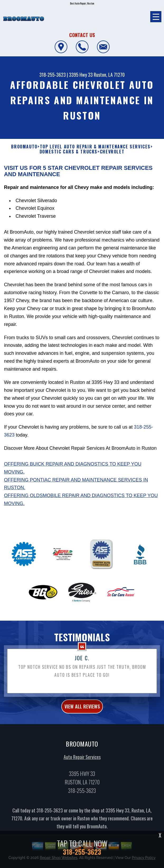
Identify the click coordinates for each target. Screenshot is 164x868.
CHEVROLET (112, 152)
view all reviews (82, 714)
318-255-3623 (53, 75)
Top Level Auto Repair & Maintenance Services (95, 147)
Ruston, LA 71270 (109, 75)
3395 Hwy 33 (81, 75)
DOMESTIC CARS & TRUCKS (69, 152)
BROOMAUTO (24, 147)
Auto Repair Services (82, 765)
